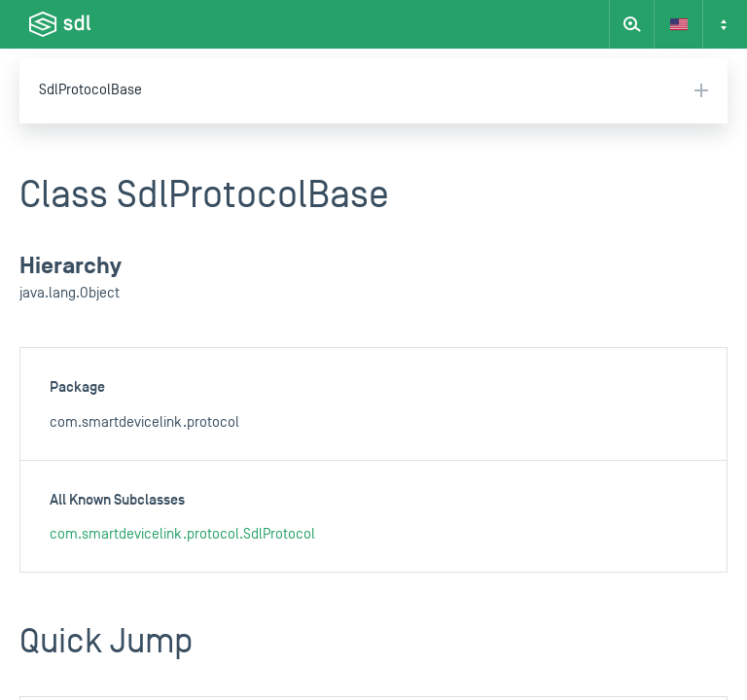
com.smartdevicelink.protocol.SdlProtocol (182, 534)
